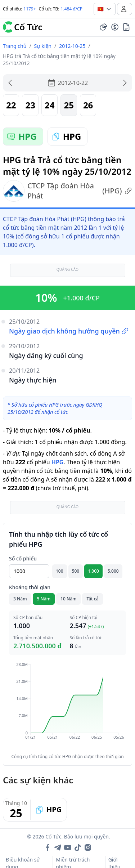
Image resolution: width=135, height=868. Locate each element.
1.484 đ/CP (72, 9)
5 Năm (44, 599)
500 (76, 571)
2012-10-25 (72, 46)
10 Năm (68, 599)
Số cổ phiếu (23, 558)
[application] (67, 706)
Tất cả (92, 599)
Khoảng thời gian (30, 587)
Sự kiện (43, 46)
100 (60, 571)
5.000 (113, 571)
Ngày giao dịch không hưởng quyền (69, 331)
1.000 (93, 571)
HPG (58, 462)
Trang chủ (15, 46)
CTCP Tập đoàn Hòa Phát (67, 191)
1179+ (30, 9)
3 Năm (20, 599)
